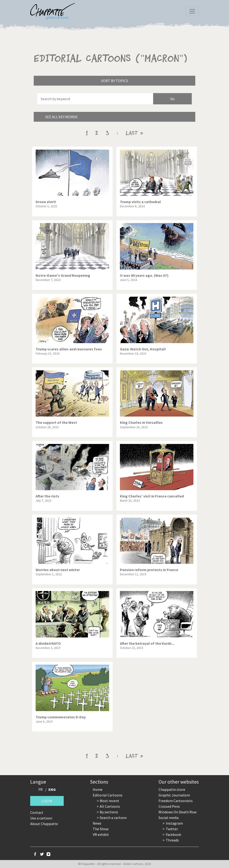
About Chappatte (44, 824)
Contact (37, 812)
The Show (101, 829)
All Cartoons (110, 806)
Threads (172, 840)
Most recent (109, 801)
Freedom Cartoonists (176, 801)
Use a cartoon (41, 818)
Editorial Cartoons (108, 795)
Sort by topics (115, 81)
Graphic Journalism (174, 795)
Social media (169, 818)
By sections (109, 812)
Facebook (173, 834)
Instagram (174, 823)
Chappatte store (172, 789)
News (97, 823)
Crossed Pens (169, 806)
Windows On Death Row (177, 812)
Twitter (172, 829)
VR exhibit (101, 834)
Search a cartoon (113, 818)
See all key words (61, 117)
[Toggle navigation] (192, 11)
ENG (52, 789)
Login (47, 801)
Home (98, 789)
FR (41, 789)
